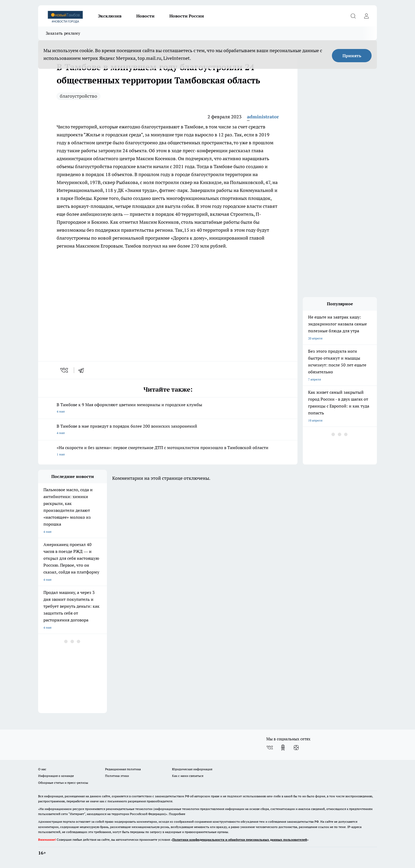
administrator (263, 117)
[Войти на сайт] (366, 16)
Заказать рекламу (63, 33)
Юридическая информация (192, 769)
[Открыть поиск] (353, 16)
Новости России (187, 16)
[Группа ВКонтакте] (270, 748)
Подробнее (177, 814)
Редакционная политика (123, 769)
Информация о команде (56, 776)
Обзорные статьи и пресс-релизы (63, 783)
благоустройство (78, 96)
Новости (145, 16)
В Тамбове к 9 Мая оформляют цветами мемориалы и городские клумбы (168, 408)
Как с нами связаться (188, 776)
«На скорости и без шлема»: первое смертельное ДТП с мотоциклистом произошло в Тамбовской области (168, 451)
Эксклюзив (110, 16)
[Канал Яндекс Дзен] (296, 748)
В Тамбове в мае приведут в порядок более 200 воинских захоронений (168, 430)
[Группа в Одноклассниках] (283, 748)
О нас (42, 769)
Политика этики (117, 776)
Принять (352, 56)
